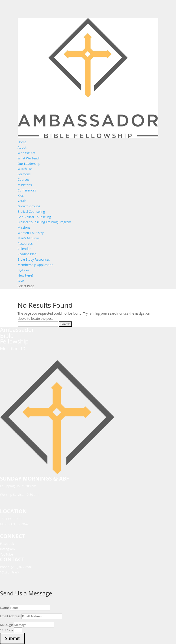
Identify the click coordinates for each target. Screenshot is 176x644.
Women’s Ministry (31, 233)
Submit (12, 638)
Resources (25, 244)
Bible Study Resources (34, 259)
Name (4, 608)
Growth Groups (29, 206)
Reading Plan (27, 254)
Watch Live (26, 169)
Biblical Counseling (31, 211)
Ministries (25, 185)
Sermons (24, 174)
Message (6, 625)
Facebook (7, 544)
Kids (21, 195)
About (22, 147)
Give (21, 281)
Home (22, 142)
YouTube (6, 554)
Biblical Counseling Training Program (44, 222)
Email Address (10, 616)
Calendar (24, 249)
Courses (24, 179)
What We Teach (29, 158)
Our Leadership (29, 164)
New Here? (26, 275)
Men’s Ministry (28, 238)
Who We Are (27, 153)
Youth (22, 201)
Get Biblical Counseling (34, 217)
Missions (24, 227)
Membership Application (36, 265)
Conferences (27, 190)
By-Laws (24, 270)
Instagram (7, 549)
